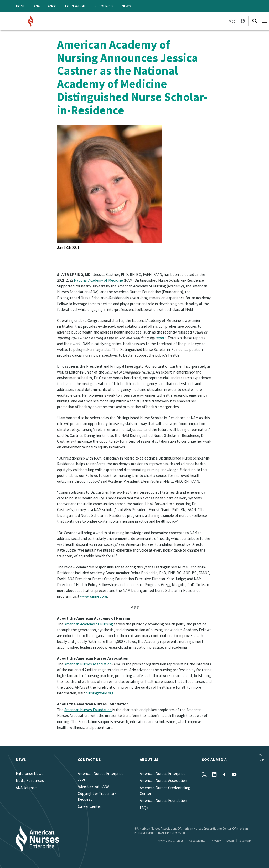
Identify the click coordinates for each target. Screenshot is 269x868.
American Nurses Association (88, 664)
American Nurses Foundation (88, 710)
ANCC (52, 6)
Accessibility (197, 841)
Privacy (216, 841)
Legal (230, 841)
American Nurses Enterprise (163, 773)
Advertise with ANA (94, 786)
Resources (104, 6)
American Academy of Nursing (89, 624)
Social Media (214, 759)
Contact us (89, 759)
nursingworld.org (100, 693)
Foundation (75, 6)
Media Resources (30, 781)
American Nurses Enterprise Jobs (101, 776)
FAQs (144, 808)
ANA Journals (27, 788)
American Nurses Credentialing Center (165, 791)
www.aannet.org (94, 596)
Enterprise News (30, 773)
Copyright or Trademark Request (97, 796)
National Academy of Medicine (98, 280)
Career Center (89, 806)
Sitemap (245, 841)
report (161, 338)
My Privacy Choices (171, 841)
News (126, 6)
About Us (149, 759)
